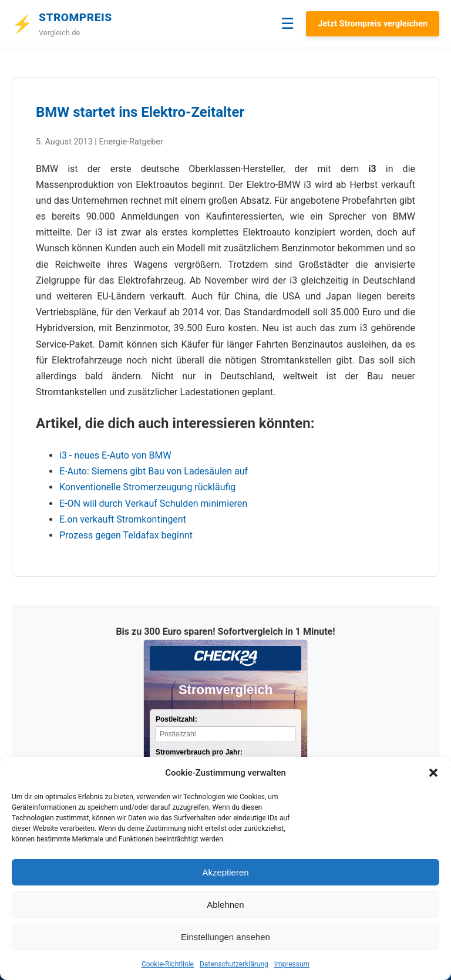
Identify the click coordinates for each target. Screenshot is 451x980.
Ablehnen (225, 905)
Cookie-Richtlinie (168, 964)
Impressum (292, 964)
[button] (433, 773)
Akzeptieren (225, 872)
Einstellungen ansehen (225, 937)
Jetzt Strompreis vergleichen (373, 24)
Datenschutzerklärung (234, 964)
